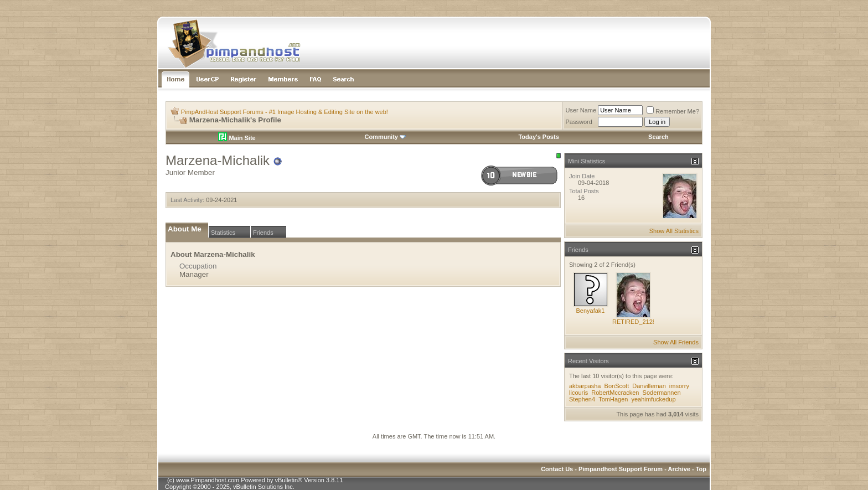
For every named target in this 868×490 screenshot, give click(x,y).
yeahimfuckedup (653, 399)
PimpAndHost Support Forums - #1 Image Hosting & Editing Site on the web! (285, 112)
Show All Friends (676, 342)
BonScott (617, 386)
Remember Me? (673, 111)
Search (658, 137)
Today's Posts (538, 137)
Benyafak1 (591, 311)
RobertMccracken (615, 393)
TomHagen (613, 399)
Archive (679, 469)
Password (579, 122)
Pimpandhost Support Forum (621, 469)
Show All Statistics (674, 231)
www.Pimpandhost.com (208, 480)
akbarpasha (585, 386)
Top (701, 469)
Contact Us (557, 469)
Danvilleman (649, 386)
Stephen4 (582, 399)
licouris (578, 393)
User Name (581, 110)
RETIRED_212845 (637, 322)
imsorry (679, 386)
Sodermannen (662, 393)
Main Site (237, 138)
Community (385, 137)
